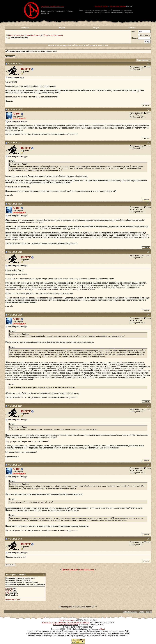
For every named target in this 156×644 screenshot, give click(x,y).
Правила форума (13, 599)
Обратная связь (130, 612)
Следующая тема (87, 569)
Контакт (132, 28)
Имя (133, 32)
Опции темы (142, 60)
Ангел (17, 114)
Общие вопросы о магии (53, 35)
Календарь (65, 45)
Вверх (149, 612)
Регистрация (54, 45)
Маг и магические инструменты (65, 625)
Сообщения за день (93, 45)
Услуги (96, 28)
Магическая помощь (118, 6)
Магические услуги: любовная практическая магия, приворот (66, 622)
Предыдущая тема (70, 569)
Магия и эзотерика (16, 35)
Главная (25, 28)
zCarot (102, 629)
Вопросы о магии (33, 35)
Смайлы (9, 591)
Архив (142, 612)
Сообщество (77, 45)
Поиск (105, 45)
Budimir (26, 69)
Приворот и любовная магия (52, 7)
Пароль (135, 38)
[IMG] (8, 593)
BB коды (9, 589)
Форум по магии (101, 6)
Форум (62, 28)
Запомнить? (144, 35)
